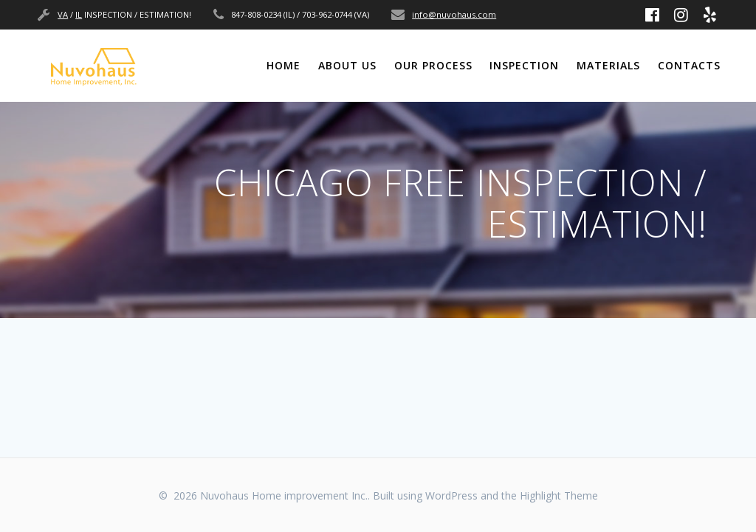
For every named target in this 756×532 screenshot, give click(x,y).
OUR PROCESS (433, 65)
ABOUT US (347, 65)
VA (63, 14)
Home (283, 65)
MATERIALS (608, 65)
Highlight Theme (559, 495)
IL (79, 14)
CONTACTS (689, 65)
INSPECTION (524, 65)
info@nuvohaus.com (454, 14)
